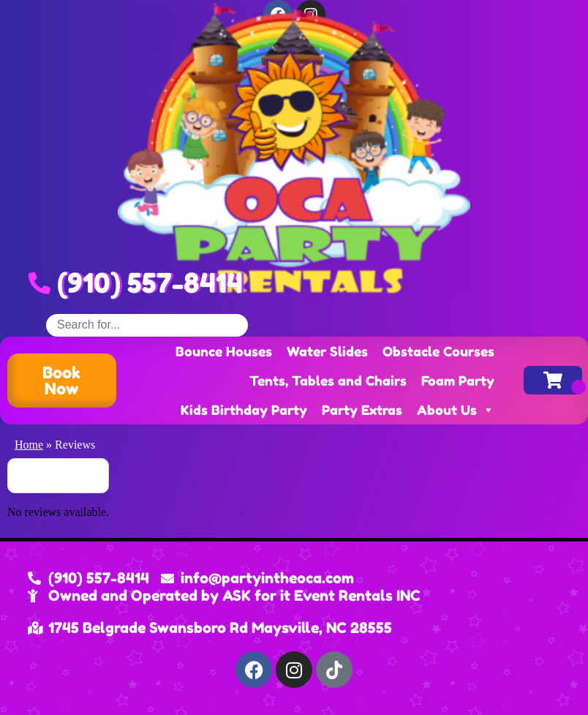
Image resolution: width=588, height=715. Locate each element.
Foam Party (458, 381)
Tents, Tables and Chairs (328, 381)
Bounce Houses (224, 351)
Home (29, 445)
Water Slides (327, 351)
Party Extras (362, 410)
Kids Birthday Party (244, 410)
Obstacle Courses (438, 351)
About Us (456, 410)
